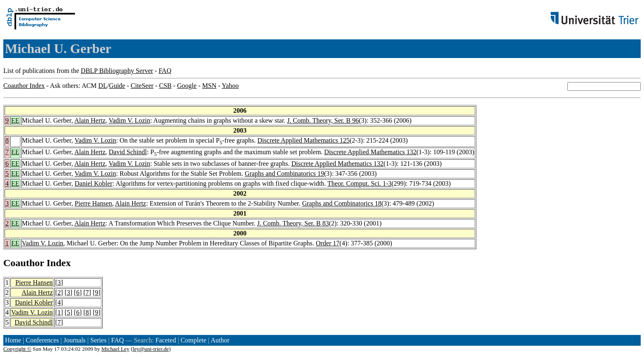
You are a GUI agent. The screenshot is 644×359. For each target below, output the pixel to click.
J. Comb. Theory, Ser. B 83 (293, 223)
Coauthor (24, 263)
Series (98, 340)
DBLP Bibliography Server (117, 71)
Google (187, 86)
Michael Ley (116, 349)
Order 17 (327, 243)
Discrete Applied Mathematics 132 (370, 152)
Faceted (166, 340)
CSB (165, 86)
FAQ (165, 71)
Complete (193, 340)
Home (13, 340)
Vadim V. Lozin (129, 120)
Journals (74, 340)
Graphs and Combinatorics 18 (342, 203)
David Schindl (128, 152)
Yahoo (230, 86)
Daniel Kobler (93, 183)
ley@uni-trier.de (151, 349)
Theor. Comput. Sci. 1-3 (360, 183)
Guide (117, 86)
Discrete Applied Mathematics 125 (304, 140)
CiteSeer (142, 86)
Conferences (42, 340)
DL (103, 86)
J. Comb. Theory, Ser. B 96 (323, 120)
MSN (209, 86)
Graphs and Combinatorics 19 (285, 173)
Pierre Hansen (93, 203)
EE (15, 120)
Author (220, 340)
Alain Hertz (90, 120)
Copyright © (17, 349)
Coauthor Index (24, 86)
